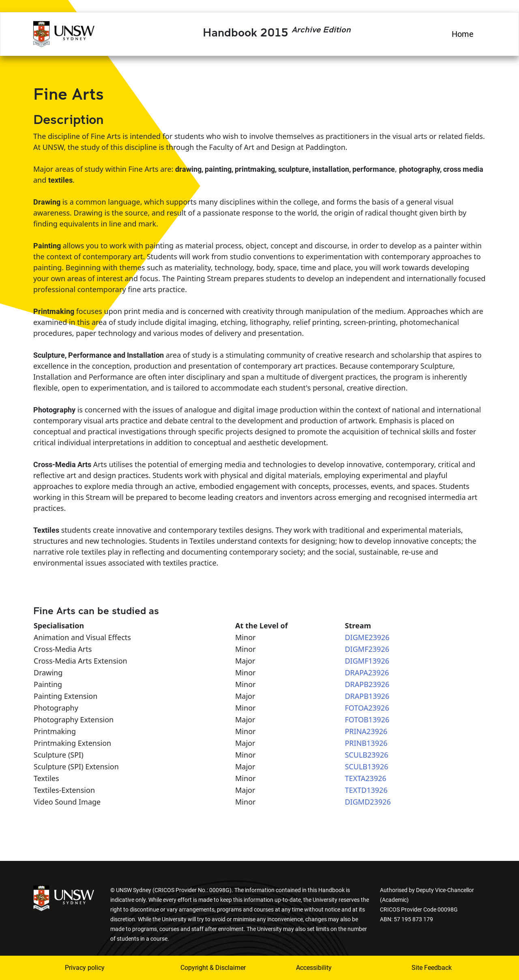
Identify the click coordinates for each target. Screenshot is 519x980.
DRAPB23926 (367, 684)
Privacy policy (85, 968)
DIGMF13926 (367, 661)
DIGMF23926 (367, 649)
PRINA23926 (366, 731)
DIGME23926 (367, 637)
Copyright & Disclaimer (208, 968)
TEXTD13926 (366, 790)
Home (463, 34)
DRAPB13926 (367, 696)
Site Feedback (432, 968)
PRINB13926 (366, 743)
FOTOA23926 (367, 708)
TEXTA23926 (365, 778)
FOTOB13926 (367, 720)
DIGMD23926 (368, 802)
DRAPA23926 (367, 673)
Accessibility (314, 968)
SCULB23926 (366, 755)
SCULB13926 (366, 766)
